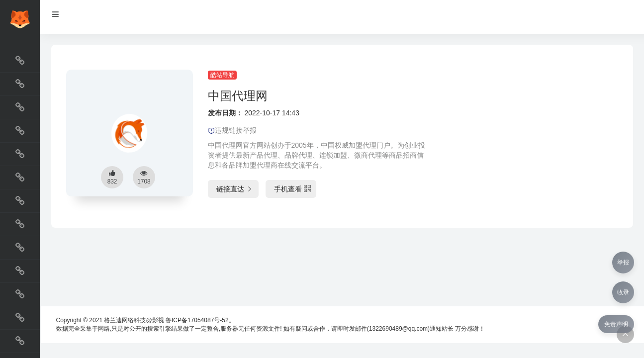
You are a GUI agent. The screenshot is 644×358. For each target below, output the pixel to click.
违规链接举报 (232, 130)
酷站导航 (222, 75)
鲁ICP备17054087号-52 (197, 320)
